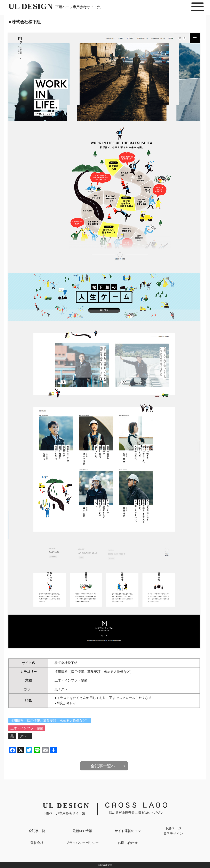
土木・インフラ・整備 (71, 680)
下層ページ (173, 831)
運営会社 (37, 843)
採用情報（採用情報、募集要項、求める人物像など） (94, 672)
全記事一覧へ (103, 766)
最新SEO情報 (82, 831)
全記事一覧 (37, 831)
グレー (66, 689)
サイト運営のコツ (128, 831)
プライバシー (82, 843)
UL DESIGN (55, 6)
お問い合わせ (128, 843)
